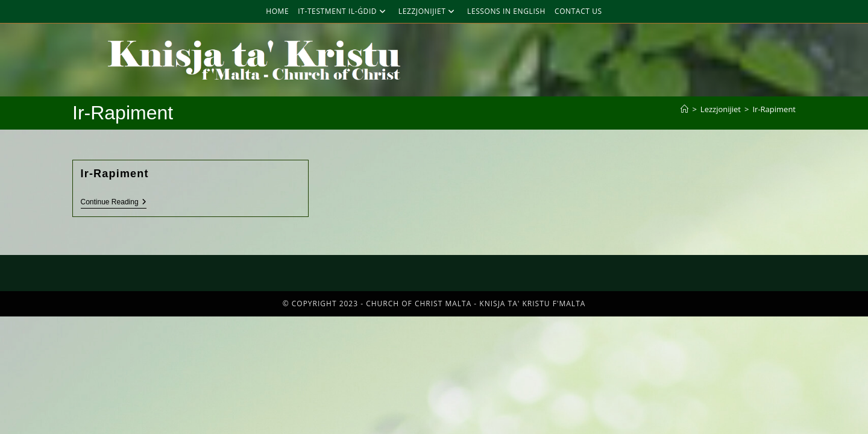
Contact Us (578, 11)
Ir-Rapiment (774, 109)
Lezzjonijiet (428, 11)
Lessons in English (506, 11)
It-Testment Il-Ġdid (344, 11)
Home (277, 11)
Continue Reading (114, 202)
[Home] (684, 109)
